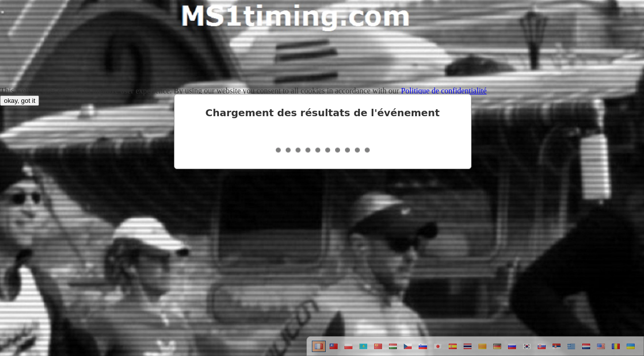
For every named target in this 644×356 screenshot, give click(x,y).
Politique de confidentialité (444, 91)
